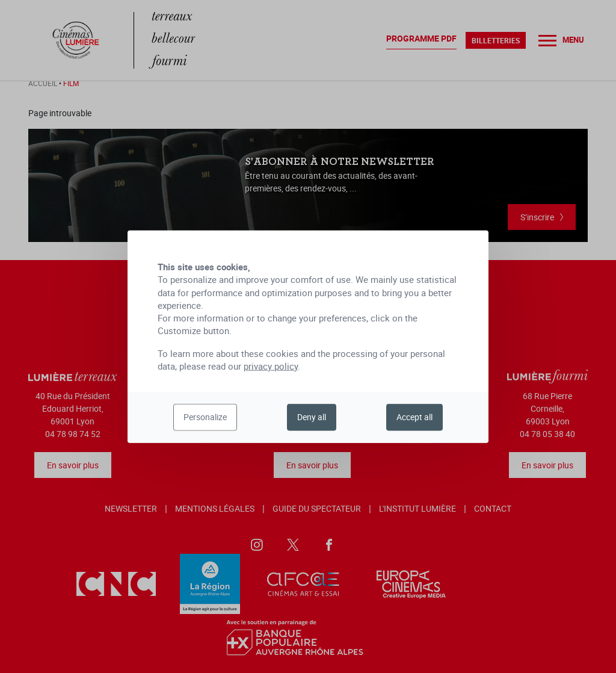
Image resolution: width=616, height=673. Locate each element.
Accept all (414, 417)
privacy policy (271, 366)
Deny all (312, 417)
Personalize (205, 417)
